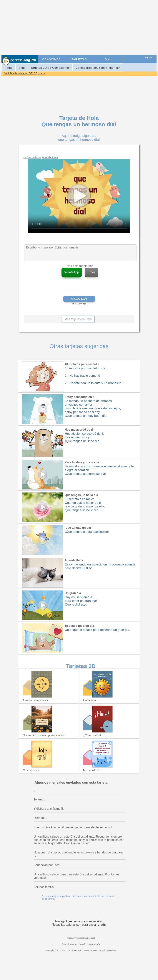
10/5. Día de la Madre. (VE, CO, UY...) (24, 73)
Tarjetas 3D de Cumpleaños (50, 68)
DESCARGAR (79, 299)
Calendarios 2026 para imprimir (98, 68)
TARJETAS (79, 59)
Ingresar (149, 57)
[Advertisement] (97, 28)
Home (9, 68)
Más (108, 59)
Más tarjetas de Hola (78, 319)
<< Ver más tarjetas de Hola (41, 157)
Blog (22, 68)
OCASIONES (51, 59)
